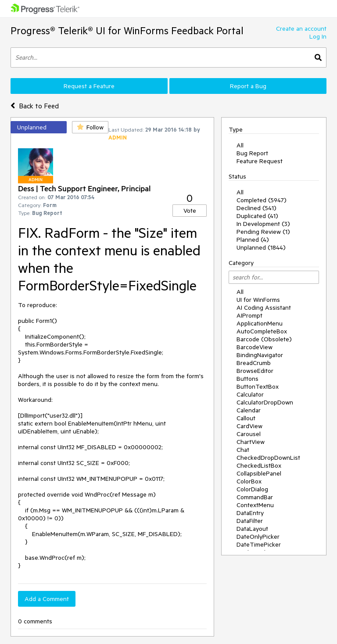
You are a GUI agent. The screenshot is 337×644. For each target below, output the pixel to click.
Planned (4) (253, 240)
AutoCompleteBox (262, 331)
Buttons (247, 379)
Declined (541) (256, 208)
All (240, 145)
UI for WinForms (258, 300)
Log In (318, 36)
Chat (243, 450)
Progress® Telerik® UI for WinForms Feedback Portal (127, 30)
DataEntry (250, 513)
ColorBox (249, 481)
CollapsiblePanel (259, 473)
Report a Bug (248, 86)
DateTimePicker (259, 544)
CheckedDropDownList (268, 458)
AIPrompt (249, 315)
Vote (190, 211)
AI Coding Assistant (264, 308)
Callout (246, 418)
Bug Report (252, 153)
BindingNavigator (260, 355)
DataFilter (250, 521)
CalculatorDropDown (265, 402)
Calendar (249, 410)
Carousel (249, 434)
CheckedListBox (259, 465)
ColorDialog (252, 489)
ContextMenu (255, 505)
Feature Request (260, 161)
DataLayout (252, 529)
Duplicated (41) (257, 216)
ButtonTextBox (258, 386)
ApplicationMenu (260, 323)
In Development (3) (263, 224)
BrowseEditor (255, 371)
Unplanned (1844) (261, 247)
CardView (249, 426)
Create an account (301, 29)
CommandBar (255, 497)
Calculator (250, 394)
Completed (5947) (262, 200)
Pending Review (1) (263, 232)
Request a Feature (89, 86)
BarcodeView (255, 347)
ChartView (251, 442)
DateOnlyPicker (258, 537)
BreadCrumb (254, 363)
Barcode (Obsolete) (264, 339)
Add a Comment (47, 599)
